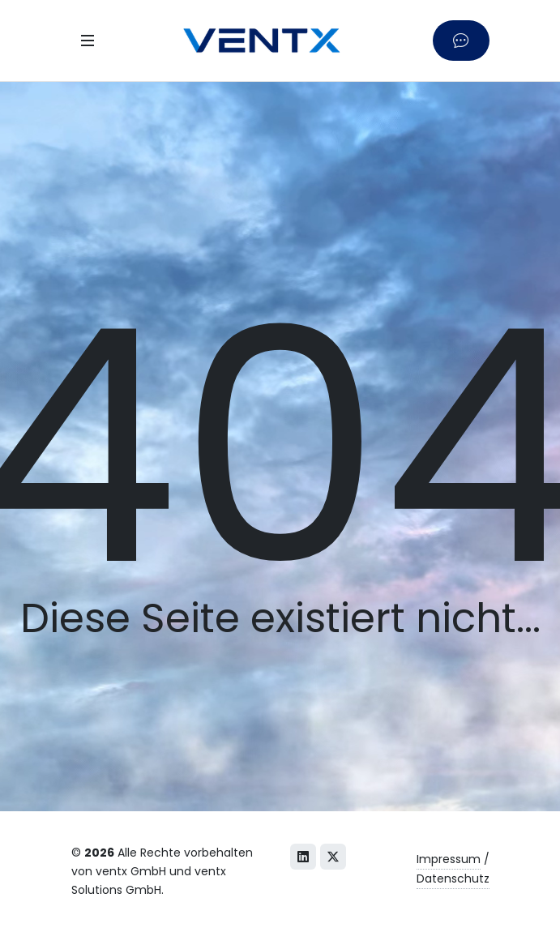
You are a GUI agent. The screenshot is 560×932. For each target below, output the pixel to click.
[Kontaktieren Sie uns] (461, 40)
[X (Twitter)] (333, 857)
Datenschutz (453, 879)
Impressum (449, 859)
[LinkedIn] (303, 857)
